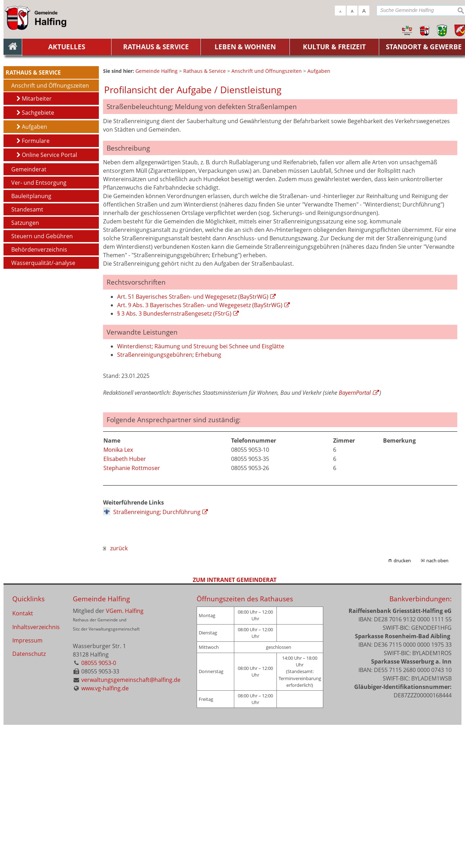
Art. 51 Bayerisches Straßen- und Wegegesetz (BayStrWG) (193, 440)
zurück (115, 691)
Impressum (27, 785)
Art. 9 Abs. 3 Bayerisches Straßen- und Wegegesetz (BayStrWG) (200, 448)
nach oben (437, 704)
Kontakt (23, 757)
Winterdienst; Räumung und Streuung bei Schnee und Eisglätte (201, 489)
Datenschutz (29, 799)
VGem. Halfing (125, 754)
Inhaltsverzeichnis (36, 771)
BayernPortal (355, 536)
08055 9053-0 (99, 806)
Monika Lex (118, 593)
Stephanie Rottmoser (132, 611)
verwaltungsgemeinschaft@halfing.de (131, 823)
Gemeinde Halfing (101, 742)
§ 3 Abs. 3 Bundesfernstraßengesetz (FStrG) (174, 457)
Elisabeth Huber (125, 602)
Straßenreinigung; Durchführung (157, 655)
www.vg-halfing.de (105, 831)
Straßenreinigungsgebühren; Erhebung (169, 498)
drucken (402, 704)
